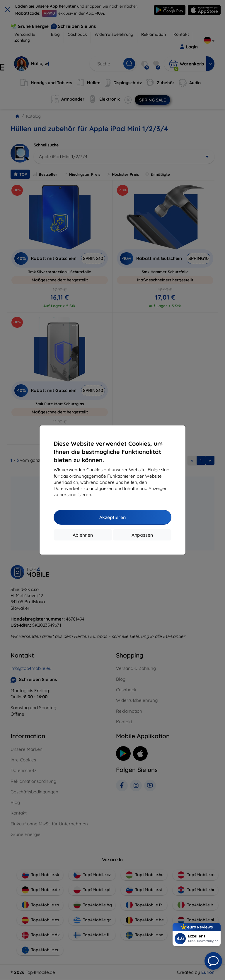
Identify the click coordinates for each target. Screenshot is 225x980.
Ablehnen (83, 535)
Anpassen (142, 535)
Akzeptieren (112, 517)
